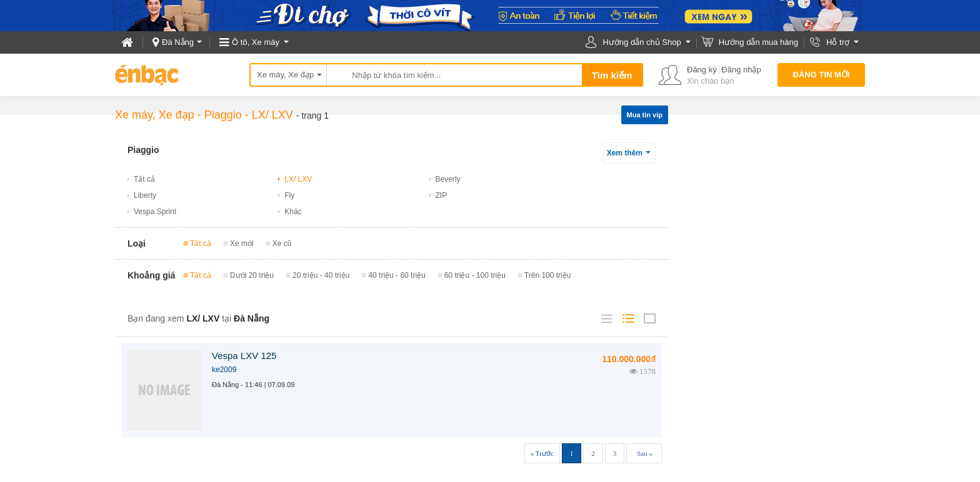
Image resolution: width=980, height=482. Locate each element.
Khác (293, 212)
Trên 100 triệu (548, 275)
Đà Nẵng (178, 42)
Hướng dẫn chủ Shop (642, 42)
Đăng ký (702, 70)
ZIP (442, 195)
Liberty (145, 195)
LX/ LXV (272, 115)
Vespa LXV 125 (244, 356)
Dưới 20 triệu (252, 275)
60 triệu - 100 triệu (475, 275)
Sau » (645, 453)
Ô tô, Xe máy (256, 42)
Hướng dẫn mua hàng (758, 42)
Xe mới (242, 243)
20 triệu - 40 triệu (321, 275)
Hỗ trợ (838, 42)
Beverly (448, 179)
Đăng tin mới (822, 75)
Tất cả (144, 179)
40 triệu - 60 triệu (397, 275)
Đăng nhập (741, 70)
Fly (289, 195)
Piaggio (223, 115)
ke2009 (224, 370)
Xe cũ (282, 243)
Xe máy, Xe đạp (285, 75)
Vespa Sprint (155, 212)
